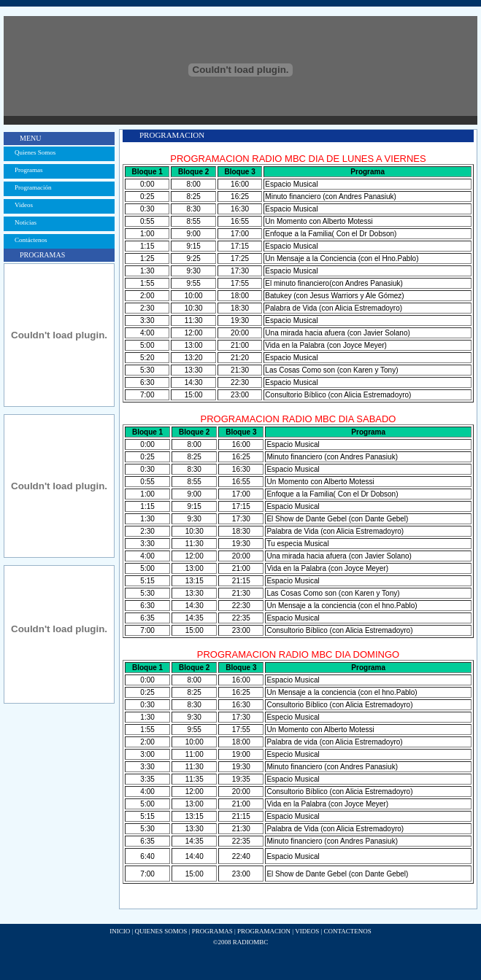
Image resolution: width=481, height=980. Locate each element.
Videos (24, 205)
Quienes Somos (35, 152)
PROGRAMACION (264, 931)
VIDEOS (307, 931)
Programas (29, 170)
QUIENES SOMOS (161, 931)
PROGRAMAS (212, 931)
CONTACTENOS (347, 931)
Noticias (26, 222)
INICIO (120, 931)
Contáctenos (31, 240)
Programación (33, 187)
